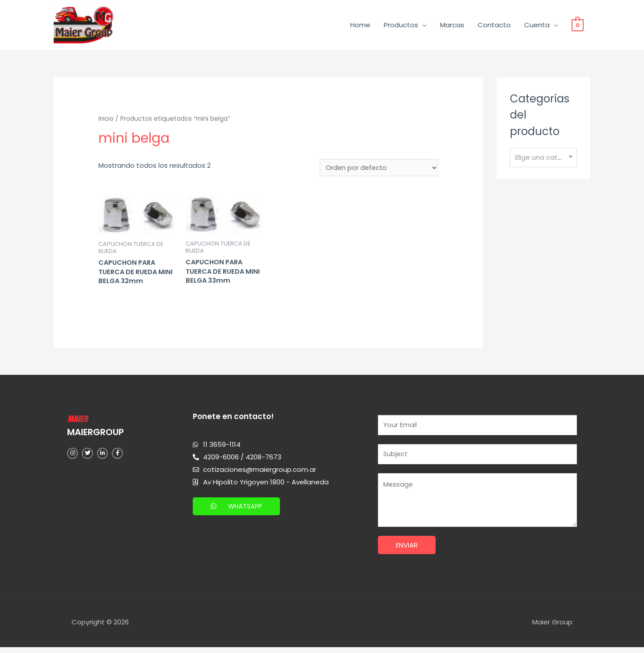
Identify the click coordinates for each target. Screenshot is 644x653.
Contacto (494, 26)
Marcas (452, 26)
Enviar (407, 551)
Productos (401, 26)
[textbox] (543, 159)
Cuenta (537, 26)
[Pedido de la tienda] (379, 170)
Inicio (106, 121)
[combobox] (543, 159)
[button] (237, 510)
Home (360, 26)
